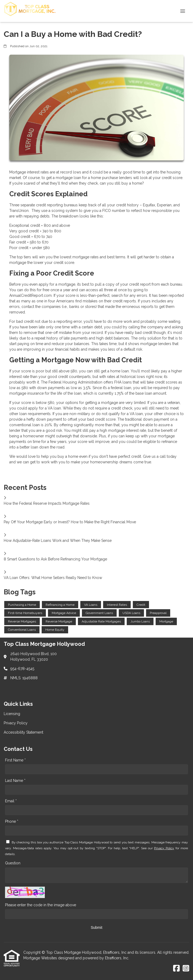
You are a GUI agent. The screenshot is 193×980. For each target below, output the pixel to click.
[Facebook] (176, 969)
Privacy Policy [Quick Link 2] (16, 723)
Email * (11, 801)
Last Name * (15, 781)
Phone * (12, 821)
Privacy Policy (164, 848)
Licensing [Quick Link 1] (12, 714)
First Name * (15, 760)
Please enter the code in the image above (41, 905)
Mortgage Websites (41, 958)
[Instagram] (186, 969)
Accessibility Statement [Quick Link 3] (23, 732)
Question (13, 863)
